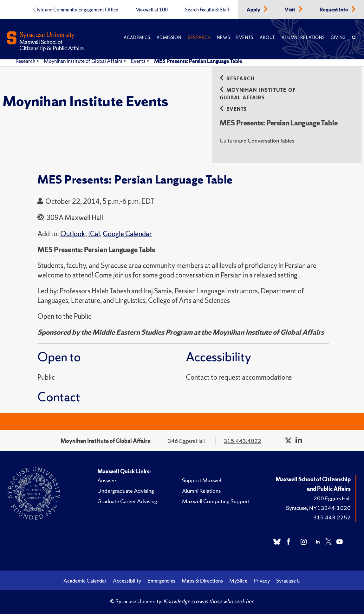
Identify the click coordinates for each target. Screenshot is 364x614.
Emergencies (161, 581)
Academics (137, 38)
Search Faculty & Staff (207, 10)
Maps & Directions (202, 581)
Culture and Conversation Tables (257, 140)
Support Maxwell (202, 480)
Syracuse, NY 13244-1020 (318, 508)
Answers (107, 480)
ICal (94, 234)
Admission (169, 38)
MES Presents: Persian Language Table (198, 61)
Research (199, 38)
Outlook (73, 234)
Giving (338, 38)
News (223, 38)
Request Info (334, 10)
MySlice (238, 581)
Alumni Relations (303, 38)
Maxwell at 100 (152, 10)
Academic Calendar (85, 581)
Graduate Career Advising (127, 501)
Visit (290, 10)
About (267, 38)
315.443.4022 (243, 441)
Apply (254, 10)
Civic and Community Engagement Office (76, 10)
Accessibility (127, 581)
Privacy (262, 581)
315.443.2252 (332, 517)
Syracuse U (288, 581)
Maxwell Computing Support (216, 501)
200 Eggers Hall (332, 498)
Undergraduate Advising (126, 491)
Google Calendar (127, 234)
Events (245, 38)
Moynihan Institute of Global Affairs (84, 61)
